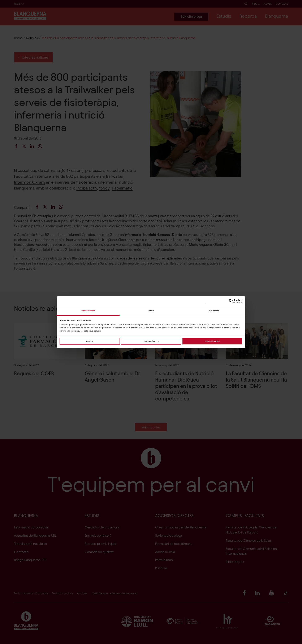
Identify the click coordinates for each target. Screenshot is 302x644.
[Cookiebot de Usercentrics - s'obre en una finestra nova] (224, 301)
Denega (90, 341)
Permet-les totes (212, 341)
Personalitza (151, 341)
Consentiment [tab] (88, 311)
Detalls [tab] (151, 311)
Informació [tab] (214, 311)
